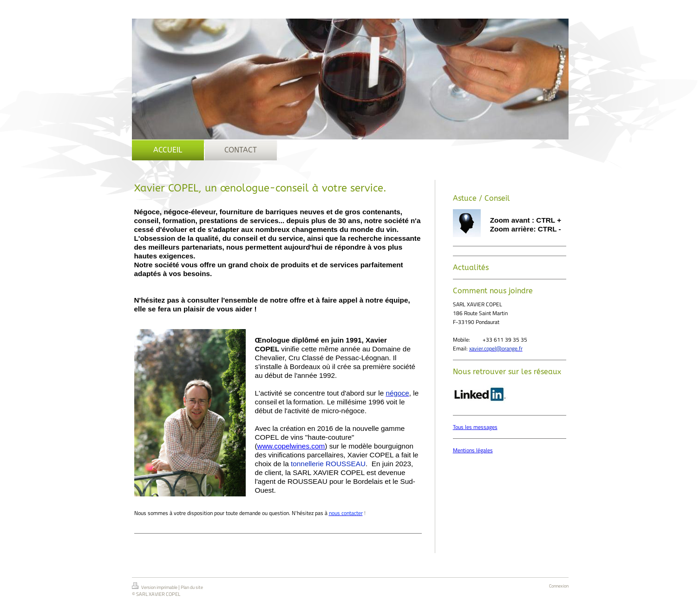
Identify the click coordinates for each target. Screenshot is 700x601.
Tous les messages (475, 427)
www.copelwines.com (291, 446)
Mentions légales (473, 450)
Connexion (559, 586)
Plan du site (192, 587)
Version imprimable (155, 587)
